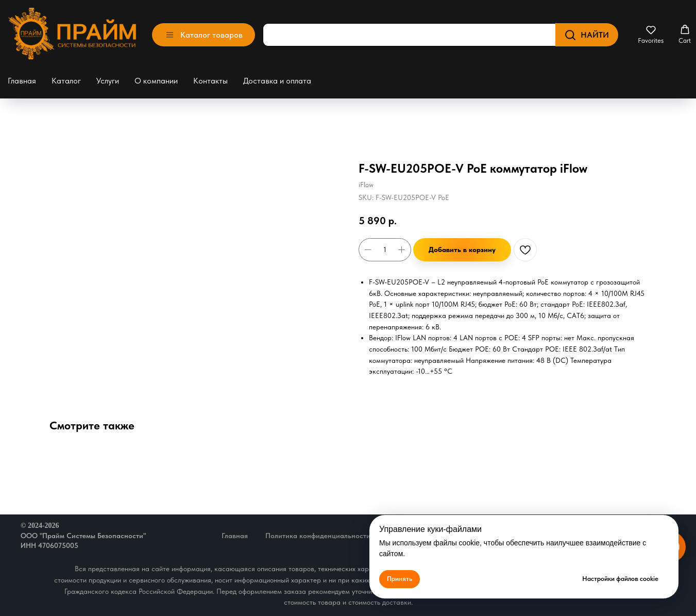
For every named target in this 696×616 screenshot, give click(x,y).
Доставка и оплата (277, 81)
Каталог (66, 81)
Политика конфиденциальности (318, 536)
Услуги (108, 81)
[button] (651, 35)
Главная (22, 81)
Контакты (210, 81)
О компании (156, 81)
